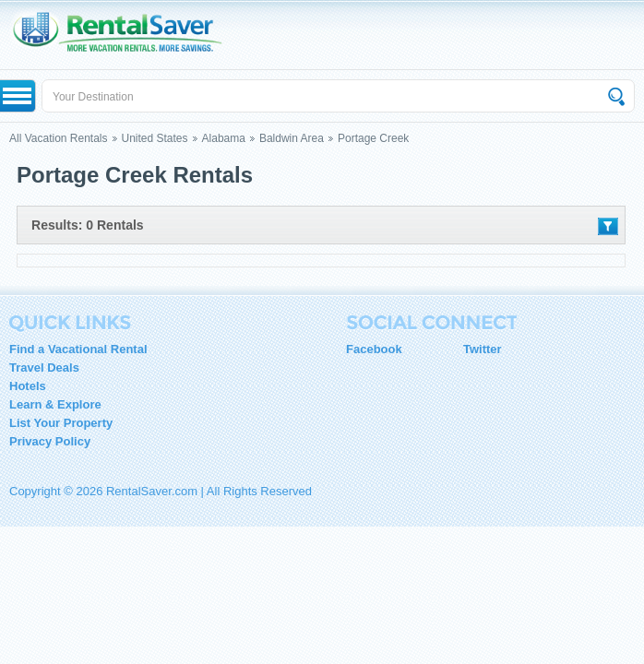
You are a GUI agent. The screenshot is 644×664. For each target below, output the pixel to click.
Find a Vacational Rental (78, 349)
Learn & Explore (55, 404)
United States (155, 138)
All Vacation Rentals (59, 138)
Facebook (374, 349)
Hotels (28, 386)
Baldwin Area (292, 138)
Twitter (483, 349)
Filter (608, 226)
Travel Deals (44, 368)
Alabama (224, 138)
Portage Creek (373, 138)
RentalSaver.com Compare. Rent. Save (126, 35)
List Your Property (61, 423)
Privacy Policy (50, 441)
